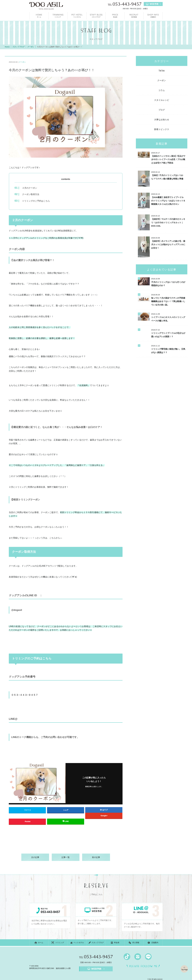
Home (7, 47)
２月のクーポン (30, 188)
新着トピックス (162, 129)
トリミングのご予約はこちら (36, 201)
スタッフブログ (96, 16)
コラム (162, 90)
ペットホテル (77, 16)
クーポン (31, 47)
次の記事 (35, 857)
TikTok (162, 71)
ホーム (39, 16)
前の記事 (96, 857)
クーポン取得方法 (31, 195)
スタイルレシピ (162, 100)
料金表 (115, 16)
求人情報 (134, 16)
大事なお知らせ (162, 120)
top (181, 966)
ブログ (162, 110)
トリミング (58, 16)
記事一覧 (66, 857)
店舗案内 (153, 16)
